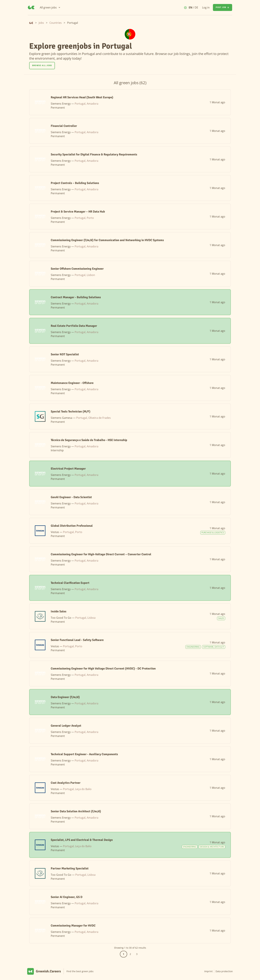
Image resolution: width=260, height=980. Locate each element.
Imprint (208, 971)
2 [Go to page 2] (130, 954)
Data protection (224, 971)
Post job (223, 7)
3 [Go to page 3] (137, 954)
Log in (206, 7)
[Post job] (223, 7)
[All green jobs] (50, 7)
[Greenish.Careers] (31, 7)
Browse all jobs (42, 66)
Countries (56, 23)
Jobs (41, 23)
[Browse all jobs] (42, 66)
